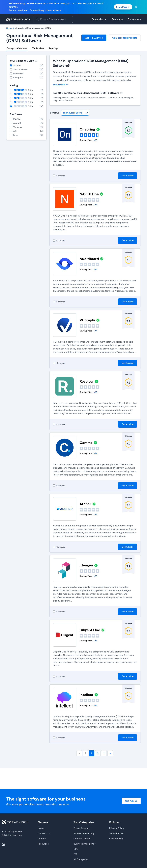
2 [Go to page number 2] (98, 753)
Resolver (87, 381)
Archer (85, 504)
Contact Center (82, 839)
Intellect (86, 695)
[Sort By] (75, 113)
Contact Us (44, 833)
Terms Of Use (116, 833)
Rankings (53, 48)
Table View (38, 48)
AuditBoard (89, 259)
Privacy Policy (117, 828)
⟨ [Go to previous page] (85, 753)
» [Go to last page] (110, 753)
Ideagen (86, 565)
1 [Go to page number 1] (92, 753)
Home (41, 828)
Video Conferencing (84, 833)
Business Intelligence (85, 844)
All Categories (81, 859)
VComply (87, 320)
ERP (75, 854)
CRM (76, 849)
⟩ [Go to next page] (104, 753)
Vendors (42, 839)
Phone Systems (82, 828)
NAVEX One (89, 194)
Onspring (87, 129)
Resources (43, 844)
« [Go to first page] (79, 753)
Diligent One (90, 630)
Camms (86, 443)
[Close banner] (136, 7)
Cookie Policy (116, 839)
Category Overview (17, 48)
